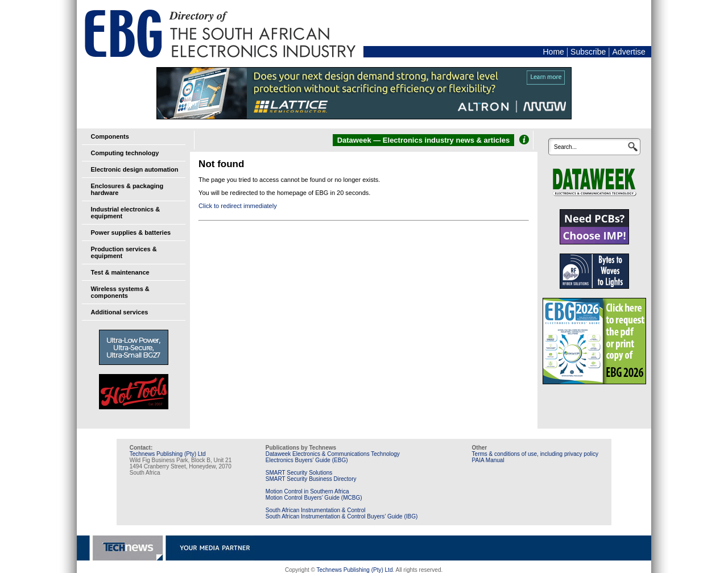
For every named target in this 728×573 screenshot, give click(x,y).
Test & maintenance (120, 272)
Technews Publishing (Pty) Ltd (168, 454)
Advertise (629, 52)
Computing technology (125, 153)
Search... (565, 147)
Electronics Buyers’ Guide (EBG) (307, 460)
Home (553, 52)
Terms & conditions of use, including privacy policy (535, 454)
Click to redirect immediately (238, 206)
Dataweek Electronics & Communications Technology (333, 454)
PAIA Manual (488, 460)
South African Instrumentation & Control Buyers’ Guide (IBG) (342, 516)
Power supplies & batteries (131, 232)
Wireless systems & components (120, 292)
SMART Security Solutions (299, 473)
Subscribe (588, 52)
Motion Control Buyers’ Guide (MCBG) (314, 498)
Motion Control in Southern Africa (307, 491)
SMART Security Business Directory (311, 479)
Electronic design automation (135, 169)
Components (110, 136)
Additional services (120, 312)
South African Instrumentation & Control (316, 510)
